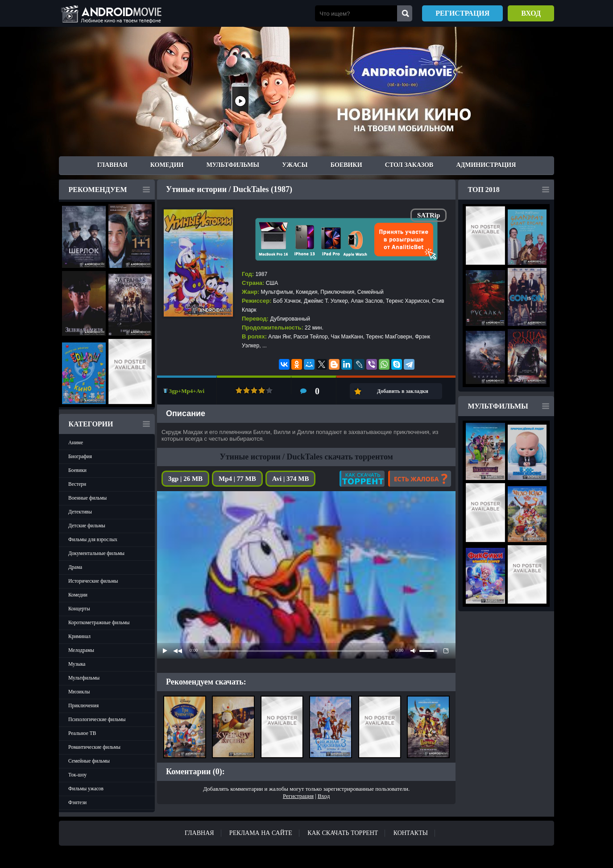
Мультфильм (277, 292)
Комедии (167, 165)
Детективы (80, 512)
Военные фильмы (87, 498)
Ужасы (295, 165)
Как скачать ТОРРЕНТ (343, 833)
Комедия (307, 292)
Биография (80, 456)
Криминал (79, 636)
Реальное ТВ (82, 733)
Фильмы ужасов (86, 789)
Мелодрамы (81, 650)
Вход (531, 13)
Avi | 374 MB (291, 479)
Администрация (486, 165)
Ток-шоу (77, 775)
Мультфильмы (233, 165)
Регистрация (462, 13)
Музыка (77, 664)
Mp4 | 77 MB (237, 479)
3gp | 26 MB (185, 479)
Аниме (76, 442)
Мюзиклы (79, 692)
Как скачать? (362, 479)
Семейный (371, 292)
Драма (75, 567)
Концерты (79, 609)
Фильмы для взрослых (93, 539)
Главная (112, 165)
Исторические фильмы (93, 581)
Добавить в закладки (403, 391)
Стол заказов (409, 165)
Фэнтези (77, 802)
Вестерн (77, 484)
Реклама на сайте (261, 833)
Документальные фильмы (96, 553)
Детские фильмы (87, 526)
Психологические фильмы (97, 719)
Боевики (346, 165)
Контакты (411, 833)
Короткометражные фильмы (99, 622)
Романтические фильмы (94, 747)
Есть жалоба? (420, 479)
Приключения (83, 705)
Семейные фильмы (89, 761)
